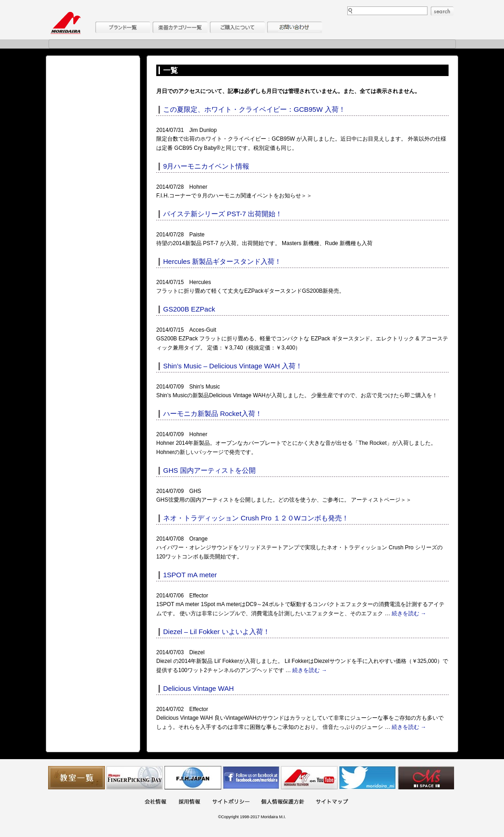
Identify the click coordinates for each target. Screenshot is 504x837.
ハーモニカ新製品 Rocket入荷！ (213, 413)
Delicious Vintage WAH (198, 688)
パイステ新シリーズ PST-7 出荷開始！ (223, 214)
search (442, 11)
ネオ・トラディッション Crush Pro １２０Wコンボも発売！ (256, 518)
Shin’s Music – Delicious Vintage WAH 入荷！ (233, 366)
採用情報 (189, 802)
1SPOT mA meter (190, 575)
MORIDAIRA (66, 23)
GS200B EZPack (189, 309)
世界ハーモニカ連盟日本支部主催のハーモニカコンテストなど (193, 778)
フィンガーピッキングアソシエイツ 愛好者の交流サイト (135, 778)
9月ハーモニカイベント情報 (206, 166)
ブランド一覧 (123, 27)
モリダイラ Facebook (251, 778)
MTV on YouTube (309, 778)
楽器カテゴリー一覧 (180, 27)
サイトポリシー (231, 802)
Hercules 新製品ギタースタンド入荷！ (222, 261)
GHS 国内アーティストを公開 (209, 470)
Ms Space (426, 778)
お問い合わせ (295, 27)
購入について (237, 27)
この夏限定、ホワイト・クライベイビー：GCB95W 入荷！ (254, 109)
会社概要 (155, 802)
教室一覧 (77, 778)
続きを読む (409, 613)
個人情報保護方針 (283, 802)
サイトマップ (332, 802)
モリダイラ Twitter (367, 778)
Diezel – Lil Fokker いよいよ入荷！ (216, 632)
